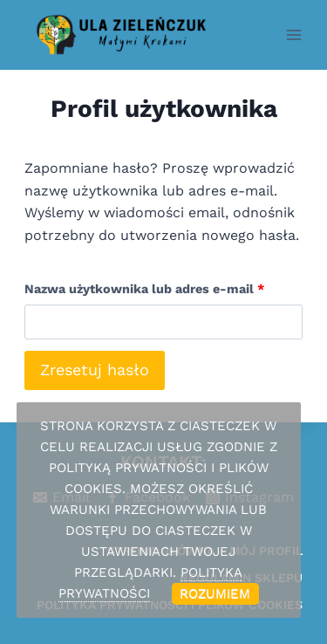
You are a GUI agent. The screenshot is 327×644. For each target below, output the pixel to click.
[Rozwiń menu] (293, 34)
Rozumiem (215, 593)
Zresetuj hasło (95, 370)
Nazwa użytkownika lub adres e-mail (150, 285)
